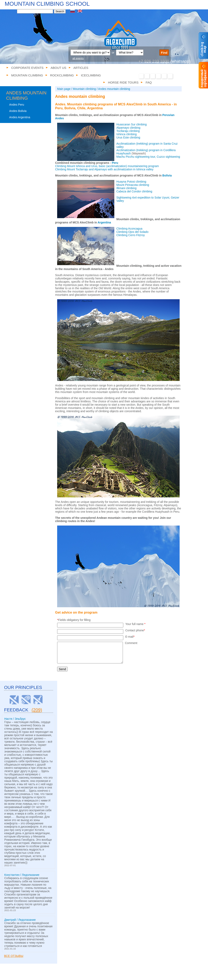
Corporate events (27, 68)
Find (164, 53)
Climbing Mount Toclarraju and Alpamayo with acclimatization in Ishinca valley (104, 169)
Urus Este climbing (128, 137)
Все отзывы (14, 956)
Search (60, 11)
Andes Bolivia (18, 111)
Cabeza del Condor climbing (134, 191)
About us (58, 68)
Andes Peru (17, 105)
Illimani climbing (126, 188)
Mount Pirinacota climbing (133, 185)
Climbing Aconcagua (129, 229)
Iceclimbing (122, 975)
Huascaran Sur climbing (132, 124)
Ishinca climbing (127, 134)
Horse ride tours (144, 975)
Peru (115, 163)
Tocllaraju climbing (128, 131)
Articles (81, 68)
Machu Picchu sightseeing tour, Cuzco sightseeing (148, 157)
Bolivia (167, 175)
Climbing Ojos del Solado (132, 232)
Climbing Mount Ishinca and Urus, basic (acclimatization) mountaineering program (107, 166)
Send (62, 669)
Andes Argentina (20, 117)
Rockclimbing (103, 975)
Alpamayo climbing (128, 128)
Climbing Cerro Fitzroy (131, 235)
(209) (37, 710)
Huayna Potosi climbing (131, 182)
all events (78, 58)
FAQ (161, 975)
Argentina (104, 222)
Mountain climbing (79, 975)
